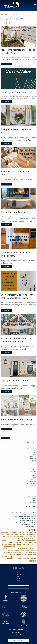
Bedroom (34, 474)
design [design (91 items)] (21, 539)
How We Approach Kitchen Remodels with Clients (25, 517)
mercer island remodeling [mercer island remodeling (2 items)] (19, 551)
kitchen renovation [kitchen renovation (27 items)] (22, 547)
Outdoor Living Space (32, 449)
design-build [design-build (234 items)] (30, 538)
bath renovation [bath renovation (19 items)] (23, 533)
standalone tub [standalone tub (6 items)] (16, 557)
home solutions (33, 462)
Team (35, 447)
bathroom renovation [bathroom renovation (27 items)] (18, 534)
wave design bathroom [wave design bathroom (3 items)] (31, 557)
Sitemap (14, 635)
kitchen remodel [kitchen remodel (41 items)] (9, 547)
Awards (35, 445)
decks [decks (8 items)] (16, 539)
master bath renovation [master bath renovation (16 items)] (26, 549)
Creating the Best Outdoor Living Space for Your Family (24, 513)
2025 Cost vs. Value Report (30, 515)
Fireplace (34, 476)
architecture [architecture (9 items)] (4, 533)
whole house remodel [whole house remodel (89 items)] (16, 559)
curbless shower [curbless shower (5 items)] (24, 536)
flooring (35, 453)
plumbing (34, 499)
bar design (34, 454)
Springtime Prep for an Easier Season (28, 519)
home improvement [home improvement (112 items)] (28, 543)
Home (2, 15)
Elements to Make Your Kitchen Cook (28, 520)
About (18, 578)
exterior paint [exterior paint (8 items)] (5, 541)
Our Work (19, 574)
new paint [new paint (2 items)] (34, 551)
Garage (35, 470)
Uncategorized (33, 502)
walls (35, 451)
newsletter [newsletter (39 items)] (6, 552)
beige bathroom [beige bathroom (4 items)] (30, 535)
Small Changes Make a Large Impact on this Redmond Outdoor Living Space (20, 509)
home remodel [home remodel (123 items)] (27, 545)
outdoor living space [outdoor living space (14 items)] (16, 552)
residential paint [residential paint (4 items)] (32, 552)
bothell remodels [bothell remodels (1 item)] (17, 537)
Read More (6, 64)
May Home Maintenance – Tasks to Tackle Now (26, 511)
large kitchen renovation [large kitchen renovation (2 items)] (13, 549)
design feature (33, 458)
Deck (35, 489)
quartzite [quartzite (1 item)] (27, 553)
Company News (33, 468)
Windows (34, 478)
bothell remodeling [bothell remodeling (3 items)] (10, 537)
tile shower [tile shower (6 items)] (23, 557)
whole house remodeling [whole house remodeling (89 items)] (31, 560)
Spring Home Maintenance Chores (29, 524)
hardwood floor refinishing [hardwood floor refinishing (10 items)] (23, 541)
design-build (34, 479)
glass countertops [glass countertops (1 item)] (12, 541)
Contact (18, 582)
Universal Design (33, 456)
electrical (34, 460)
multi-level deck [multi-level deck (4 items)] (28, 551)
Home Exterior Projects (31, 483)
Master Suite (33, 472)
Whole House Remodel (31, 466)
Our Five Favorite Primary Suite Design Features (26, 522)
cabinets (34, 501)
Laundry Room (33, 481)
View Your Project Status (18, 640)
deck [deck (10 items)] (13, 539)
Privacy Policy (20, 635)
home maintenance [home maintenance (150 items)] (11, 545)
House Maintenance (32, 497)
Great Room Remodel (31, 464)
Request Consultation (18, 587)
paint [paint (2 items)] (24, 553)
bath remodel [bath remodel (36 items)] (13, 533)
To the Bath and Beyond (31, 526)
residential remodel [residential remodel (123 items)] (18, 554)
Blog (7, 15)
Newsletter (34, 495)
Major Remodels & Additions (30, 491)
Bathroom (34, 485)
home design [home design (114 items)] (13, 543)
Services (19, 576)
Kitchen (35, 487)
